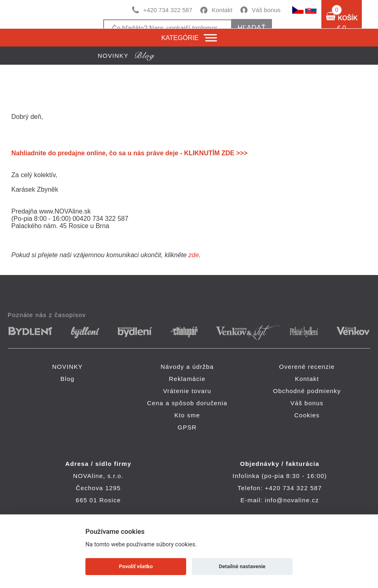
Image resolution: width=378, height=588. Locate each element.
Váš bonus (266, 10)
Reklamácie (187, 379)
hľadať (252, 28)
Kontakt (222, 10)
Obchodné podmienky (307, 391)
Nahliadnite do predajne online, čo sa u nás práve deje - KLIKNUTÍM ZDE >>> (130, 153)
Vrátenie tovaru (187, 391)
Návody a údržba (187, 367)
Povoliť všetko (136, 566)
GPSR (187, 427)
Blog (67, 379)
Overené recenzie (307, 367)
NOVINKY (68, 367)
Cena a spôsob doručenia (187, 403)
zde (194, 255)
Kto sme (187, 415)
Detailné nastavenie (242, 566)
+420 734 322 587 (168, 10)
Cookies (307, 415)
